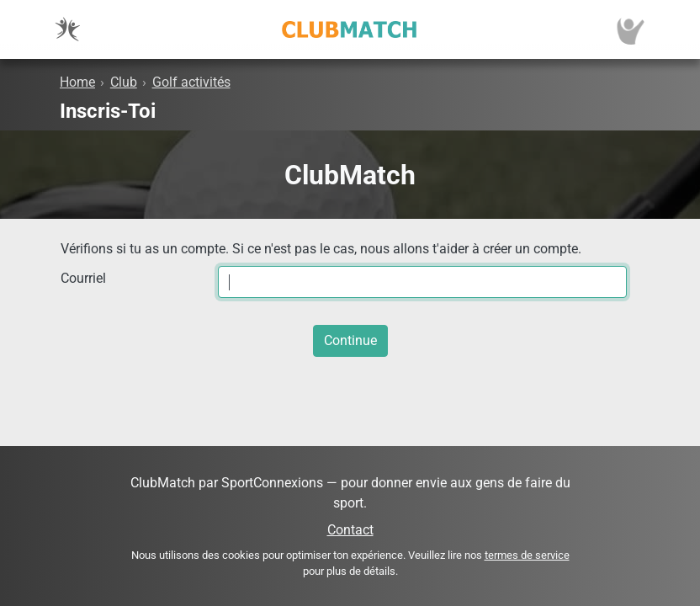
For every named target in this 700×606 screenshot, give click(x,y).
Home (77, 82)
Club (124, 82)
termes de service (527, 555)
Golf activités (191, 82)
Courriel (83, 278)
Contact (350, 530)
